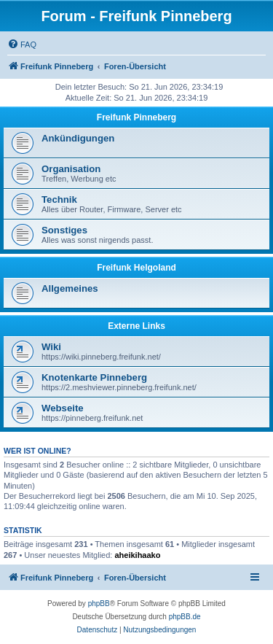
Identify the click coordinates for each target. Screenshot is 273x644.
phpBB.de (185, 617)
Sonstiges (64, 230)
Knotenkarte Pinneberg (94, 377)
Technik (59, 199)
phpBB (99, 604)
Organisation (71, 169)
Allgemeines (70, 288)
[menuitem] (22, 44)
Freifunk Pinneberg (136, 117)
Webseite (63, 408)
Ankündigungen (78, 138)
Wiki (51, 347)
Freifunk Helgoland (136, 268)
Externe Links (136, 326)
